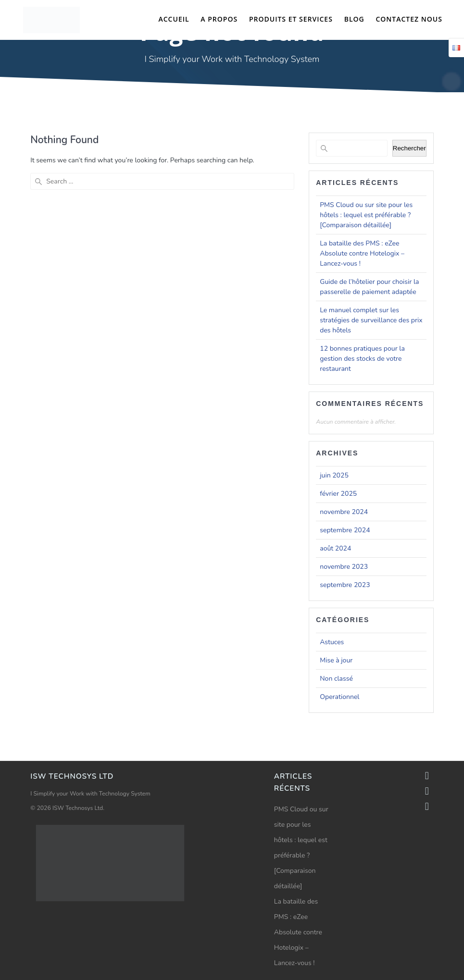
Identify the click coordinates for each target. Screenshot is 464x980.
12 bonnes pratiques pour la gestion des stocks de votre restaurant (362, 359)
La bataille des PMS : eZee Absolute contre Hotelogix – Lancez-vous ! (362, 253)
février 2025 (338, 494)
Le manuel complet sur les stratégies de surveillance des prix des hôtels (371, 320)
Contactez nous (409, 19)
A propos (219, 19)
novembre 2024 (344, 512)
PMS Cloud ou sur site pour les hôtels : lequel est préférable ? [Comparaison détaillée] (366, 215)
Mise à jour (336, 660)
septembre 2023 (345, 585)
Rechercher (409, 148)
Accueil (174, 19)
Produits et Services (291, 19)
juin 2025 (334, 475)
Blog (354, 19)
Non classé (336, 679)
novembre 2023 (344, 567)
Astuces (332, 642)
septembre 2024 (345, 530)
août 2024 (335, 548)
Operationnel (339, 697)
